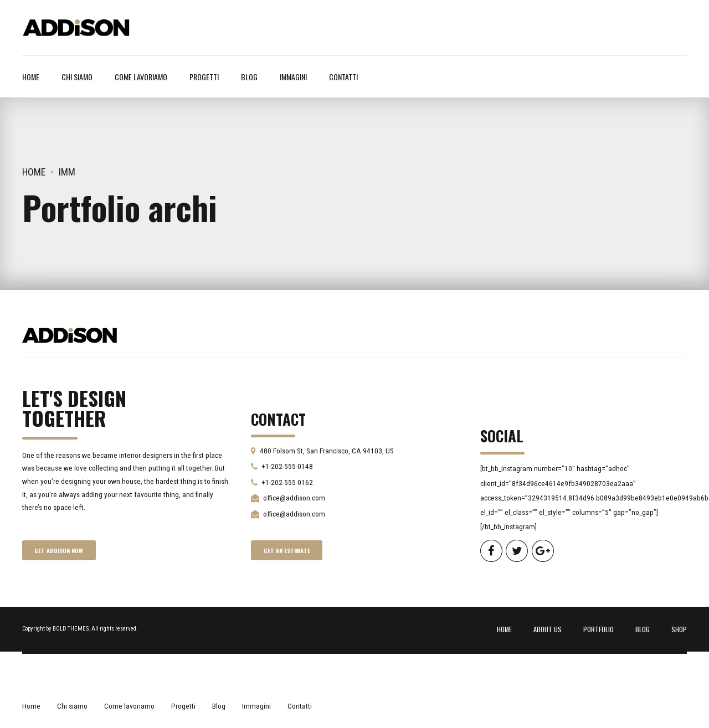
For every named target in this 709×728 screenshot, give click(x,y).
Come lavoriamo (141, 77)
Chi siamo (77, 77)
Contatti (343, 77)
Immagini (293, 77)
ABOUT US (548, 629)
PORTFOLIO (598, 629)
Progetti (204, 77)
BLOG (643, 629)
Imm (67, 172)
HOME (504, 629)
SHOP (679, 629)
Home (31, 77)
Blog (249, 77)
